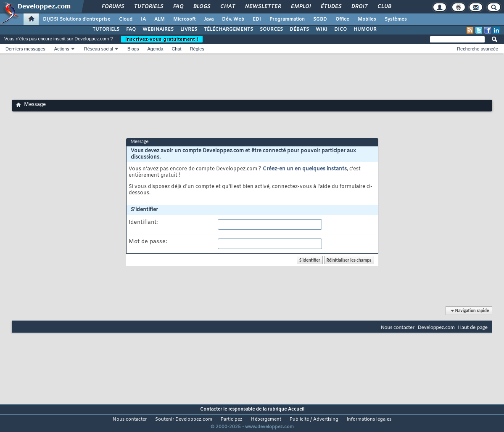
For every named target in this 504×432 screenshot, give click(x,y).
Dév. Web (233, 19)
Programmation (287, 19)
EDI (257, 19)
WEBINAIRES (158, 29)
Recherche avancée (478, 49)
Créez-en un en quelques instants (305, 169)
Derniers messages (25, 49)
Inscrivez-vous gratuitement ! (162, 39)
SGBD (320, 19)
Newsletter (263, 7)
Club (384, 7)
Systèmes (396, 19)
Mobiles (367, 19)
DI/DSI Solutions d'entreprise (77, 19)
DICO (340, 29)
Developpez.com (436, 327)
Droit (359, 7)
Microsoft (184, 19)
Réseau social (99, 49)
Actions (62, 49)
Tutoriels (148, 7)
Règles (197, 49)
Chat (227, 7)
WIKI (322, 29)
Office (342, 19)
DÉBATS (299, 29)
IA (143, 19)
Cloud (126, 19)
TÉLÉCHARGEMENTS (228, 29)
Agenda (155, 49)
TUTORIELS (106, 29)
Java (209, 19)
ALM (160, 19)
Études (331, 7)
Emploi (300, 7)
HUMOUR (365, 29)
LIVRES (189, 29)
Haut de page (473, 327)
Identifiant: (143, 223)
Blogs (201, 7)
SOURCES (271, 29)
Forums (112, 7)
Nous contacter (398, 327)
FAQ (178, 7)
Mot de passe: (148, 242)
